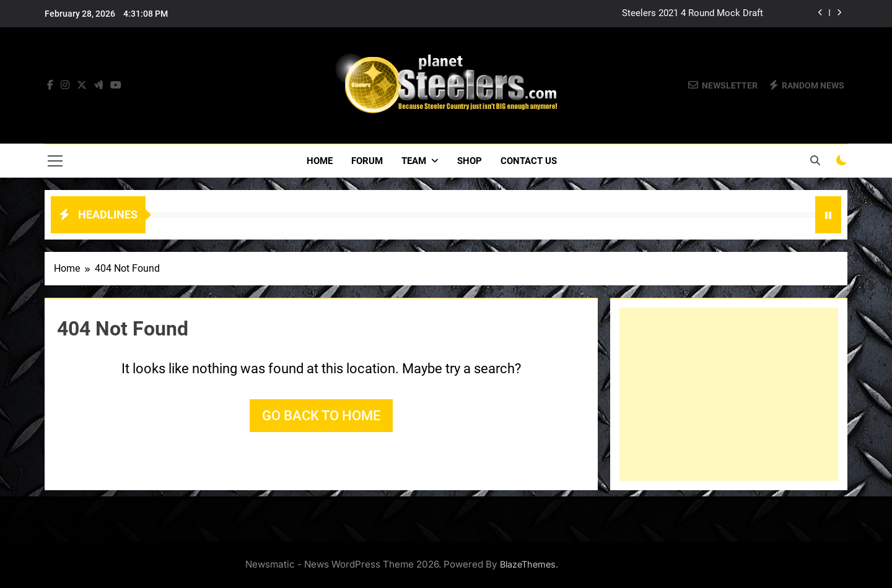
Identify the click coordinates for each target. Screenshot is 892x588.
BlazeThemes (528, 564)
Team (414, 161)
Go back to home (321, 416)
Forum (367, 161)
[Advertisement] (729, 394)
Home (320, 161)
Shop (470, 161)
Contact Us (529, 161)
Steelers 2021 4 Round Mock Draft (693, 14)
